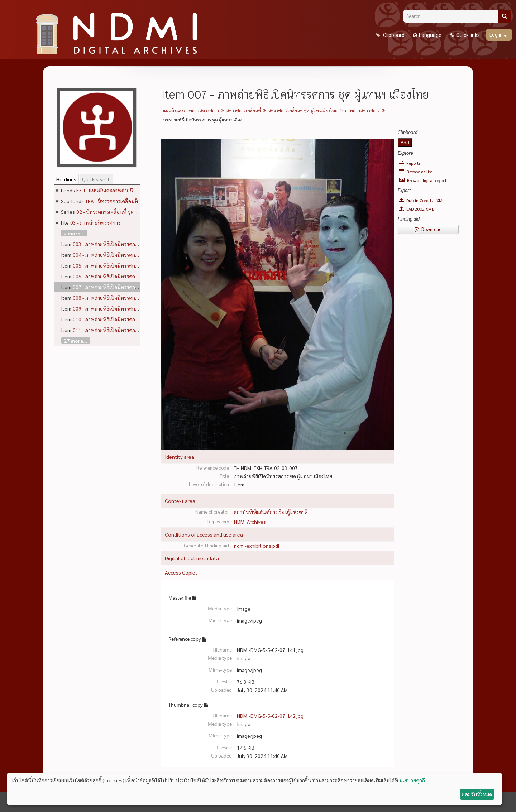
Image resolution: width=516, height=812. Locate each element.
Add (405, 143)
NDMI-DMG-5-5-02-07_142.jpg (270, 716)
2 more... (74, 233)
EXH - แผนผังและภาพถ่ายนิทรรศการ (114, 190)
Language (430, 35)
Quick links (468, 35)
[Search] (453, 16)
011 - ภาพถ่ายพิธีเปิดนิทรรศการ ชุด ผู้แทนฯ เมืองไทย (128, 330)
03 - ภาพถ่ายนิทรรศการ (95, 222)
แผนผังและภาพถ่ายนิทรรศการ (191, 110)
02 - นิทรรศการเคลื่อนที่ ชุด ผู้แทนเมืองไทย (121, 212)
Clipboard (393, 35)
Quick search (96, 179)
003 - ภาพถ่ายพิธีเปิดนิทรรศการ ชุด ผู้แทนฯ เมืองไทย (128, 244)
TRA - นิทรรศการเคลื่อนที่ (112, 201)
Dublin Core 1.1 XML (422, 200)
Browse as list (416, 172)
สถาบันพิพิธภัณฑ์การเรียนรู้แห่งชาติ (271, 512)
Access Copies (181, 572)
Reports (410, 163)
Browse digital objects (424, 180)
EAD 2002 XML (417, 209)
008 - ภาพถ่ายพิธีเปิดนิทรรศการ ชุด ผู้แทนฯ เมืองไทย (128, 298)
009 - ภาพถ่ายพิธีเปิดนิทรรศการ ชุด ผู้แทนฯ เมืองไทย (128, 308)
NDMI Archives (250, 522)
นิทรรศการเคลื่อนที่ (243, 110)
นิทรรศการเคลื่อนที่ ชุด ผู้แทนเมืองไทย (303, 110)
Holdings (66, 179)
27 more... (76, 341)
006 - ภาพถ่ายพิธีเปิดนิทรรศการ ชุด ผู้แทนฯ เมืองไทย (128, 276)
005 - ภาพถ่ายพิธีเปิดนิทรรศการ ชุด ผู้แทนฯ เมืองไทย (128, 265)
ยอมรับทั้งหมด (477, 794)
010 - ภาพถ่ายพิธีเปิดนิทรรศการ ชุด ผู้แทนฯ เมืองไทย (128, 319)
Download (428, 229)
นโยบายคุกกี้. (413, 780)
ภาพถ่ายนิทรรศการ (362, 110)
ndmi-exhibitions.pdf (257, 546)
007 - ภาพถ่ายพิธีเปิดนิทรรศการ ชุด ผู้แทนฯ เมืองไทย (128, 287)
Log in (497, 35)
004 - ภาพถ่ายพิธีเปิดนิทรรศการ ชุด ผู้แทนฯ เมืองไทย (128, 255)
